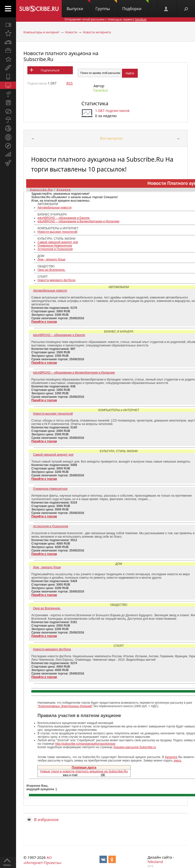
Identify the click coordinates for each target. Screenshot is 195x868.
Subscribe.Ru (41, 190)
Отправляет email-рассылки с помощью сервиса (105, 19)
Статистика (95, 103)
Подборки (135, 6)
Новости (71, 32)
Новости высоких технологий (57, 232)
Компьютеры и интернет (41, 32)
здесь (177, 761)
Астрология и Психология (55, 249)
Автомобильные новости (55, 208)
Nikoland (155, 862)
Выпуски (78, 6)
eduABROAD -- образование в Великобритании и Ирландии (78, 221)
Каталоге (171, 757)
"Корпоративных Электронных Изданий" (65, 706)
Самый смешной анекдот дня (58, 242)
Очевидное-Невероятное (55, 246)
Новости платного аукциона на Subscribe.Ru (61, 56)
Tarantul (100, 90)
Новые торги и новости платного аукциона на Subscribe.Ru (84, 771)
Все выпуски (111, 138)
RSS (70, 83)
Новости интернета (97, 32)
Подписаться (50, 70)
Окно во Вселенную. (51, 270)
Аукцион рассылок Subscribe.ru (135, 747)
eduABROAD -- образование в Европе (64, 218)
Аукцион (64, 190)
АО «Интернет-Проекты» (42, 860)
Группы (106, 6)
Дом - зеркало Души (51, 259)
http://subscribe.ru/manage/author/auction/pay (85, 744)
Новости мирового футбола (56, 280)
